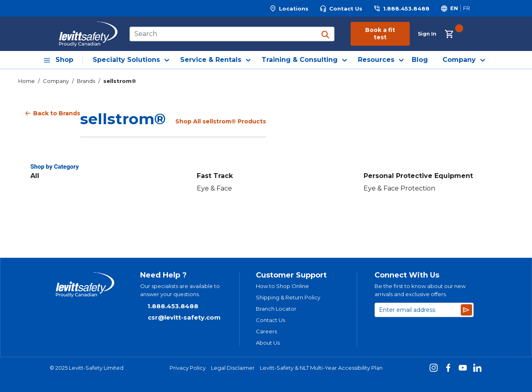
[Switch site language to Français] (466, 8)
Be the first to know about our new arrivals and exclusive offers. (420, 290)
